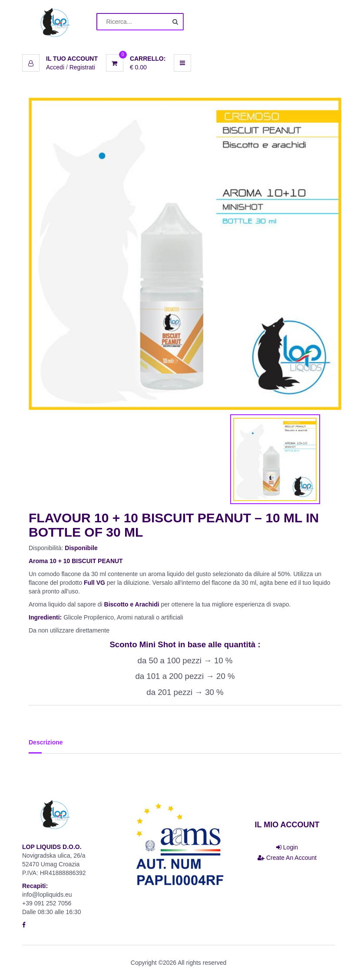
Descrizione (46, 742)
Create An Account (287, 858)
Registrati (82, 67)
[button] (60, 59)
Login (287, 847)
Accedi (55, 67)
